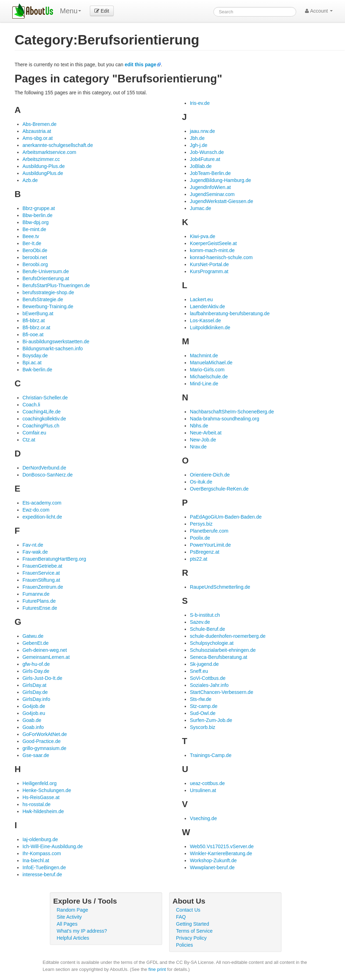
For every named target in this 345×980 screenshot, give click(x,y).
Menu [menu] (71, 11)
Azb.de (30, 180)
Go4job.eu (34, 713)
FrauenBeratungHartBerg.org (54, 559)
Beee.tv (31, 236)
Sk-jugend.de (204, 664)
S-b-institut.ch (205, 615)
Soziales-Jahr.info (209, 685)
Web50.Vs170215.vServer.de (222, 846)
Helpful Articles (73, 938)
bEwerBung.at (38, 313)
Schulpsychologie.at (212, 643)
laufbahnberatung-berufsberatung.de (230, 313)
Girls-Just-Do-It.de (42, 678)
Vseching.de (203, 818)
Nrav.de (198, 447)
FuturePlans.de (39, 601)
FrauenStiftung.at (41, 580)
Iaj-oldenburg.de (40, 839)
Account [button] (319, 11)
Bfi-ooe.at (33, 334)
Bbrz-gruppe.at (39, 208)
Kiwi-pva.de (203, 236)
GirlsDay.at (34, 685)
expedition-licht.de (42, 517)
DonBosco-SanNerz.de (48, 475)
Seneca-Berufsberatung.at (218, 657)
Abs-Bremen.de (39, 124)
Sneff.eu (199, 671)
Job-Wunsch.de (207, 152)
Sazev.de (200, 622)
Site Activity (69, 917)
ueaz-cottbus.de (207, 783)
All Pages (67, 924)
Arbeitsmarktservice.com (49, 152)
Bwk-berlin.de (37, 370)
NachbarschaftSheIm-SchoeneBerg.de (232, 412)
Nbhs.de (199, 426)
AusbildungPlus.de (43, 173)
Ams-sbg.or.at (38, 138)
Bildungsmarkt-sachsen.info (53, 349)
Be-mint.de (34, 229)
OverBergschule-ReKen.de (219, 489)
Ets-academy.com (42, 503)
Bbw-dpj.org (36, 222)
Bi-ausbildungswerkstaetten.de (56, 342)
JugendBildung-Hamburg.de (220, 180)
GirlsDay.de (35, 692)
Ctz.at (29, 440)
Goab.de (32, 720)
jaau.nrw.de (203, 131)
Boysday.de (35, 356)
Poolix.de (200, 538)
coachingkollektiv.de (44, 419)
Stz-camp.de (204, 706)
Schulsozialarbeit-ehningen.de (223, 650)
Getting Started (193, 924)
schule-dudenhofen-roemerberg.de (228, 636)
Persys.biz (201, 524)
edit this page (140, 65)
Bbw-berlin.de (38, 215)
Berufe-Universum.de (46, 271)
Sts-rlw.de (201, 699)
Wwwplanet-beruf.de (212, 867)
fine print (157, 969)
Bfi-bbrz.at (34, 320)
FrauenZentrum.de (43, 587)
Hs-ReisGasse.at (41, 797)
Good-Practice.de (42, 741)
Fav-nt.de (33, 545)
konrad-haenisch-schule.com (221, 257)
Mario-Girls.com (207, 370)
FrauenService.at (41, 573)
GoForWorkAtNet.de (45, 734)
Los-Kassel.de (205, 320)
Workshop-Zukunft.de (213, 860)
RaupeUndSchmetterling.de (220, 587)
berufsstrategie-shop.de (48, 292)
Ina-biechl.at (36, 860)
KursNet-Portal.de (209, 264)
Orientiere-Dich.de (210, 475)
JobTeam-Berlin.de (210, 173)
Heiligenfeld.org (39, 783)
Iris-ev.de (200, 103)
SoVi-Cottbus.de (208, 678)
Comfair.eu (34, 433)
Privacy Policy (191, 938)
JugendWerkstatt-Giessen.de (221, 201)
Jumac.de (201, 208)
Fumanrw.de (36, 594)
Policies (185, 945)
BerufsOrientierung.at (46, 278)
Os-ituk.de (201, 482)
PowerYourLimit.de (210, 545)
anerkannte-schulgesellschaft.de (58, 145)
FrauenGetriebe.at (42, 566)
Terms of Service (194, 931)
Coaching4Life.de (42, 412)
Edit (102, 11)
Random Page (73, 910)
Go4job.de (34, 706)
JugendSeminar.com (212, 194)
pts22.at (199, 559)
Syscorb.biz (203, 727)
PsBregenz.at (205, 552)
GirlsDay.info (36, 699)
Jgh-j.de (199, 145)
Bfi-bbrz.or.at (36, 327)
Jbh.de (197, 138)
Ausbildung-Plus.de (44, 166)
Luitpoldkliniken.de (210, 327)
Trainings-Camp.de (211, 755)
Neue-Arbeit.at (206, 433)
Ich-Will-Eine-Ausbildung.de (53, 846)
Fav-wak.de (35, 552)
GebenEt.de (36, 643)
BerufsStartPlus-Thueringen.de (56, 285)
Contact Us (188, 910)
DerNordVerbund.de (44, 468)
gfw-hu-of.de (36, 664)
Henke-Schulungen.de (47, 790)
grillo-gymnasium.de (44, 748)
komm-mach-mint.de (212, 250)
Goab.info (33, 727)
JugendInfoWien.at (210, 187)
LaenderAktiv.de (207, 306)
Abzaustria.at (37, 131)
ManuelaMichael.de (211, 363)
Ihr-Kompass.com (42, 853)
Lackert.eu (201, 299)
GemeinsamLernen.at (46, 657)
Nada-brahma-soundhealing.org (225, 419)
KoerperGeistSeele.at (213, 243)
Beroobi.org (35, 264)
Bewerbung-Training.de (48, 306)
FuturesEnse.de (40, 608)
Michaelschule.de (209, 377)
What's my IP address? (82, 931)
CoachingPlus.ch (41, 426)
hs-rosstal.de (37, 804)
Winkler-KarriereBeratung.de (221, 853)
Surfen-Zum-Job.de (211, 720)
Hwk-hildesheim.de (43, 811)
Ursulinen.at (203, 790)
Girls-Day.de (36, 671)
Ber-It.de (32, 243)
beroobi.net (35, 257)
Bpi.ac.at (32, 363)
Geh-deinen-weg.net (45, 650)
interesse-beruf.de (42, 874)
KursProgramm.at (209, 271)
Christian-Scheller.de (45, 398)
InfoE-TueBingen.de (44, 867)
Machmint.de (204, 356)
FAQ (181, 917)
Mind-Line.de (204, 384)
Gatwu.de (33, 636)
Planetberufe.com (209, 531)
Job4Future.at (205, 159)
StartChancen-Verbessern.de (222, 692)
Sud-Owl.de (203, 713)
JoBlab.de (201, 166)
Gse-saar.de (36, 755)
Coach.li (31, 405)
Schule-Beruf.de (207, 629)
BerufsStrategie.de (43, 299)
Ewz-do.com (36, 510)
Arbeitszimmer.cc (41, 159)
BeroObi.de (35, 250)
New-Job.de (203, 440)
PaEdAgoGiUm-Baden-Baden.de (226, 517)
